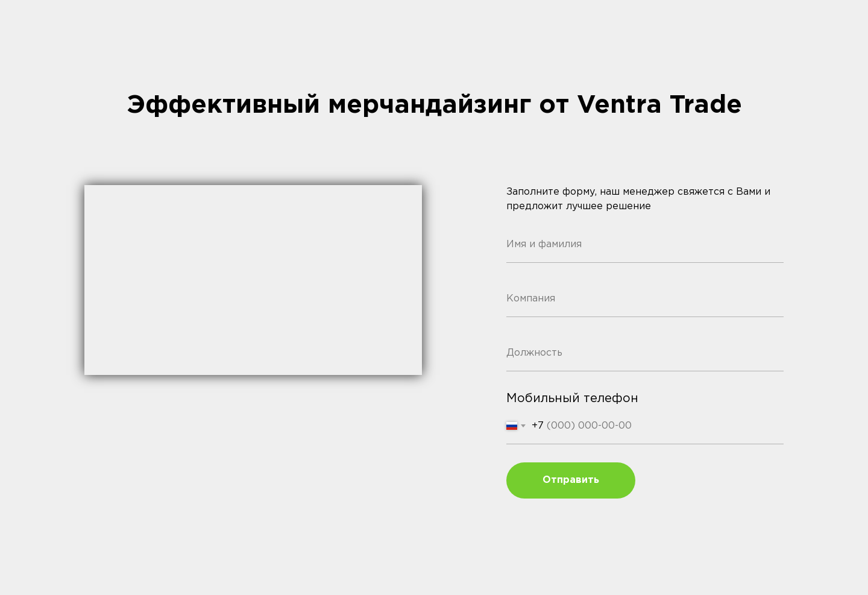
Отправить (571, 480)
